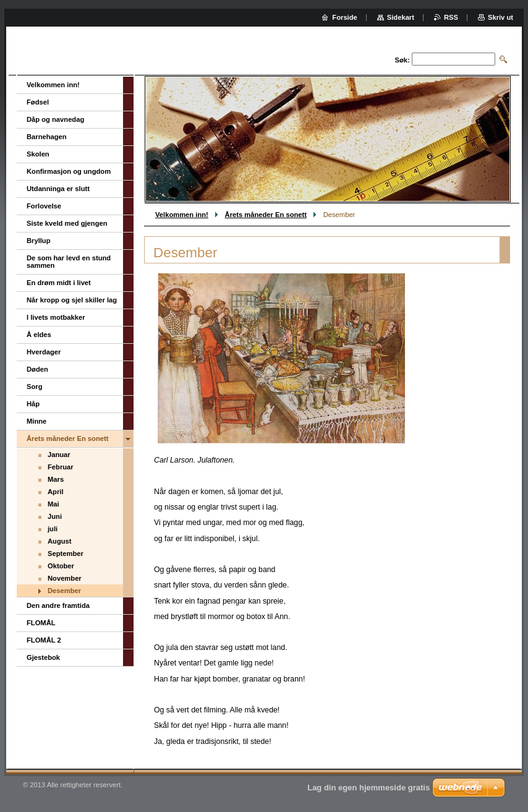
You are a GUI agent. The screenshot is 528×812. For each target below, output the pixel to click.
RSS (451, 17)
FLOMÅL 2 (44, 640)
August (60, 541)
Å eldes (39, 335)
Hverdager (44, 352)
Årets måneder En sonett (266, 215)
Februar (61, 467)
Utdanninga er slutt (58, 189)
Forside (344, 17)
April (55, 492)
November (65, 578)
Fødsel (38, 102)
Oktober (61, 566)
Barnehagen (47, 137)
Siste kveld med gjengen (67, 223)
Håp (33, 404)
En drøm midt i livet (59, 283)
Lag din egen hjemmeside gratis (368, 788)
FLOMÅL (41, 623)
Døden (37, 369)
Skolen (38, 154)
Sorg (34, 387)
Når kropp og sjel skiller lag (72, 300)
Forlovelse (44, 206)
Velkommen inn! (182, 215)
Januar (59, 455)
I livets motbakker (56, 317)
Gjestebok (43, 657)
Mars (56, 479)
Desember (64, 591)
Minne (36, 421)
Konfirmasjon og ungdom (69, 171)
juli (53, 529)
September (66, 553)
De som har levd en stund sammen (69, 262)
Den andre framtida (58, 605)
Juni (55, 516)
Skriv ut (500, 17)
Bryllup (39, 241)
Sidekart (401, 17)
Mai (53, 504)
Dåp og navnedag (55, 119)
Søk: (402, 60)
